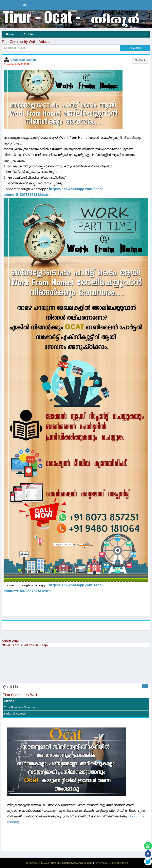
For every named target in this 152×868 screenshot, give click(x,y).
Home (10, 34)
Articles (29, 34)
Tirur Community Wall (20, 695)
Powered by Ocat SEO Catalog (111, 863)
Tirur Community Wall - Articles (26, 42)
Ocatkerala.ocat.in (23, 60)
